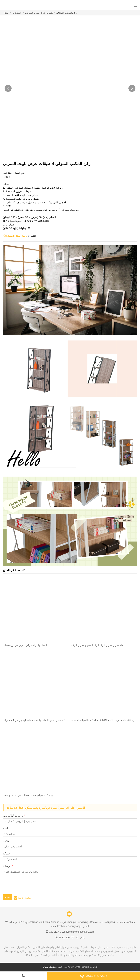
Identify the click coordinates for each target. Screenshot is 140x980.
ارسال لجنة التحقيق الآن (15, 236)
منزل (5, 13)
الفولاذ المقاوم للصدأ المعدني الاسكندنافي (56, 955)
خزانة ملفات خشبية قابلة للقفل (58, 951)
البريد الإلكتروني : (14, 816)
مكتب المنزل (24, 947)
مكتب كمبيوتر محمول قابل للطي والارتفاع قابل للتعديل (61, 947)
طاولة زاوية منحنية (127, 947)
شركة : (7, 854)
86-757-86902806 (69, 938)
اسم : (6, 828)
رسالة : (8, 866)
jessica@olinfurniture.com (80, 932)
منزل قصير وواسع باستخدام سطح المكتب (98, 951)
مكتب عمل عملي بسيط (103, 947)
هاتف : (7, 841)
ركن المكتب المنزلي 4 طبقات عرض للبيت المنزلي (51, 13)
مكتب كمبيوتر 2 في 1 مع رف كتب (97, 955)
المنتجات (17, 13)
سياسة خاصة (25, 898)
